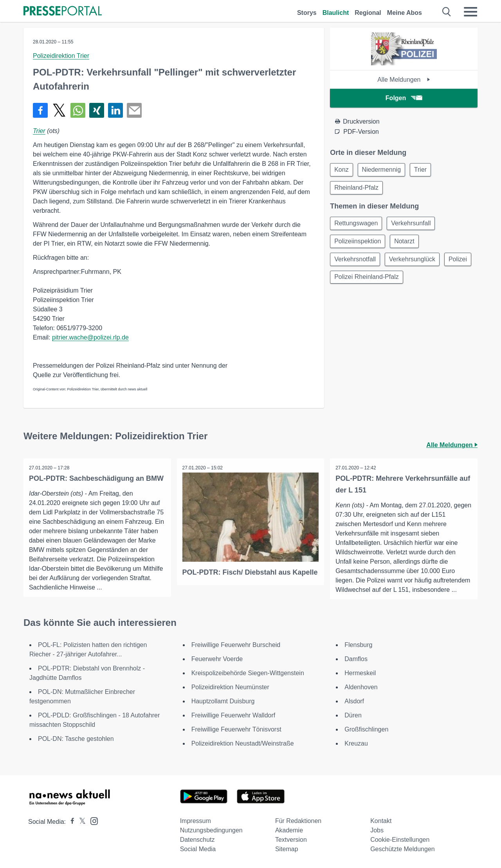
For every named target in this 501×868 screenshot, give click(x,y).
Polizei (344, 281)
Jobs (377, 830)
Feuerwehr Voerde (217, 659)
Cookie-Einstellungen (400, 840)
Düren (353, 715)
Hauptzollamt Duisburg (223, 701)
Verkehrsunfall (413, 225)
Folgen (404, 98)
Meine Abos (405, 13)
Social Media (198, 849)
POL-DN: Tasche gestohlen (76, 739)
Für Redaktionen (298, 821)
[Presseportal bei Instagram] (92, 820)
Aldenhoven (361, 687)
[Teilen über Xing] (97, 110)
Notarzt (407, 244)
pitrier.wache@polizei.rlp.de (90, 337)
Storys (307, 13)
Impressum (196, 821)
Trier (39, 131)
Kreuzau (356, 743)
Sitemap (287, 849)
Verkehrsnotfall (356, 263)
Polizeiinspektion (358, 244)
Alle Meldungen (404, 80)
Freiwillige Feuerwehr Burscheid (236, 645)
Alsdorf (354, 701)
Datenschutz (197, 840)
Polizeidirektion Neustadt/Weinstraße (243, 743)
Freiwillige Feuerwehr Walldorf (233, 715)
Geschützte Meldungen (403, 849)
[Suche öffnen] (447, 12)
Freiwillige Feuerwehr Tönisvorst (236, 729)
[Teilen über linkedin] (115, 110)
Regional (368, 13)
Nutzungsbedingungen (211, 830)
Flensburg (358, 645)
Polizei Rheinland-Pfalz (401, 281)
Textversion (291, 840)
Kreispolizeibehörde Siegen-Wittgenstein (248, 673)
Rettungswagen (357, 225)
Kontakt (381, 821)
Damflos (356, 659)
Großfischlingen (366, 729)
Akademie (289, 830)
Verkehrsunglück (414, 263)
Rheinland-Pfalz (357, 189)
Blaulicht (336, 13)
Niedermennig (384, 170)
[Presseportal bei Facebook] (70, 822)
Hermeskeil (360, 673)
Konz (342, 170)
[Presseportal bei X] (80, 822)
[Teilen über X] (59, 110)
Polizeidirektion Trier (61, 56)
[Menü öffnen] (470, 12)
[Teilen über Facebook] (40, 110)
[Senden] (134, 110)
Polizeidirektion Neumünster (230, 687)
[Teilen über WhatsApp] (78, 110)
